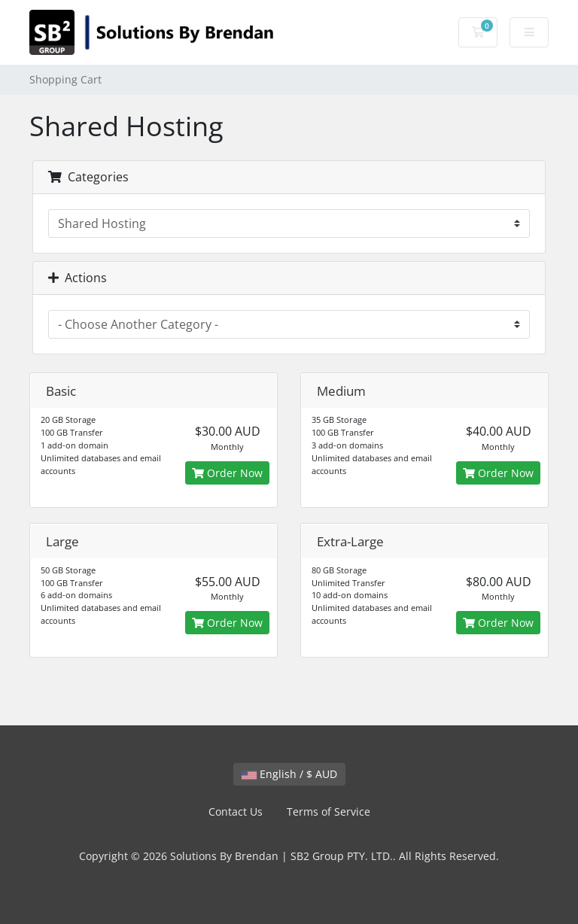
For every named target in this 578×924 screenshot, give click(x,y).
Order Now (227, 473)
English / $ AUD (289, 774)
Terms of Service (329, 812)
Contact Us (236, 812)
